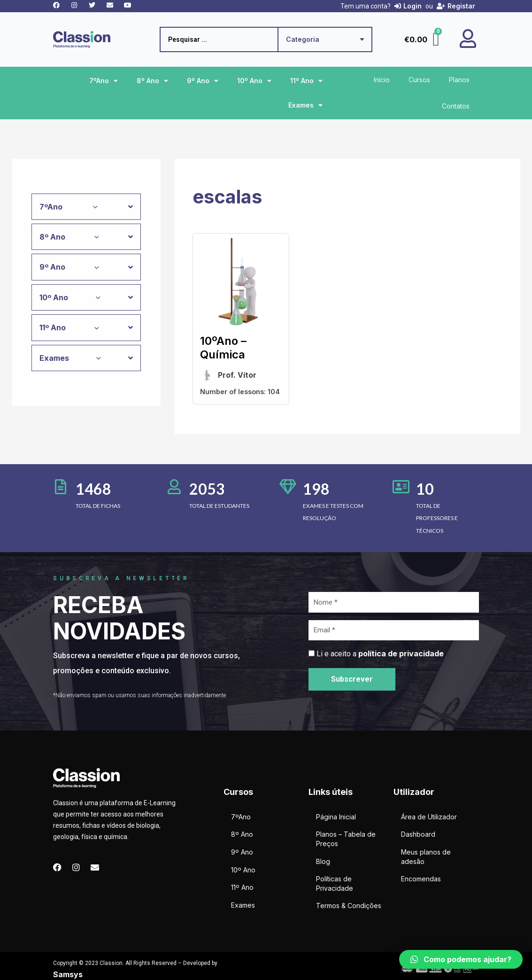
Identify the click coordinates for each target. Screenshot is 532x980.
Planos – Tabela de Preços (346, 839)
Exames (305, 105)
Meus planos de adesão (426, 857)
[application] (93, 207)
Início (382, 80)
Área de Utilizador (429, 817)
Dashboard (418, 834)
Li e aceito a (380, 654)
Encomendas (421, 879)
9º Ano (203, 81)
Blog (323, 861)
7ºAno (104, 81)
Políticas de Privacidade (335, 883)
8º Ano (152, 81)
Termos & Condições (349, 906)
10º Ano (254, 81)
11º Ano (306, 81)
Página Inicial (336, 817)
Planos (459, 80)
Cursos (419, 80)
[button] (461, 959)
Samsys (68, 974)
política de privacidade (401, 653)
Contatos (456, 106)
